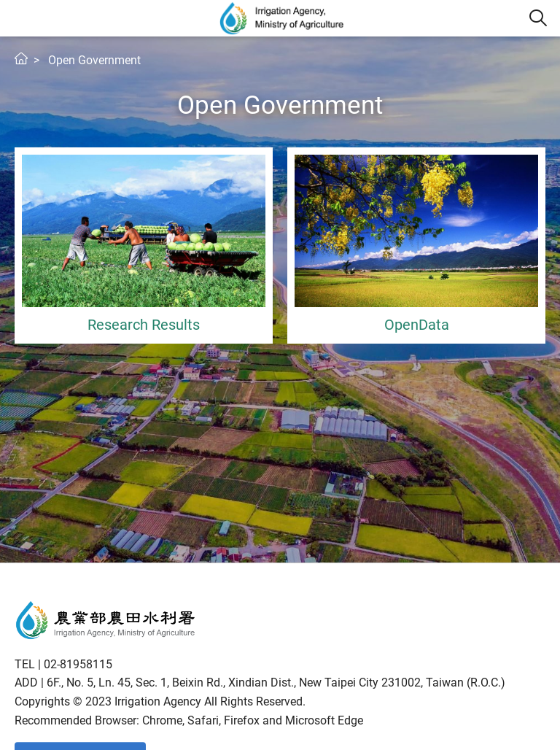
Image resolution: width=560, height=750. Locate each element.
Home (21, 58)
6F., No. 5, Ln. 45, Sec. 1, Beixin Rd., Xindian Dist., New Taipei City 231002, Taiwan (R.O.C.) (276, 683)
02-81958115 (78, 664)
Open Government (94, 60)
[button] (538, 18)
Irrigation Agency (282, 18)
